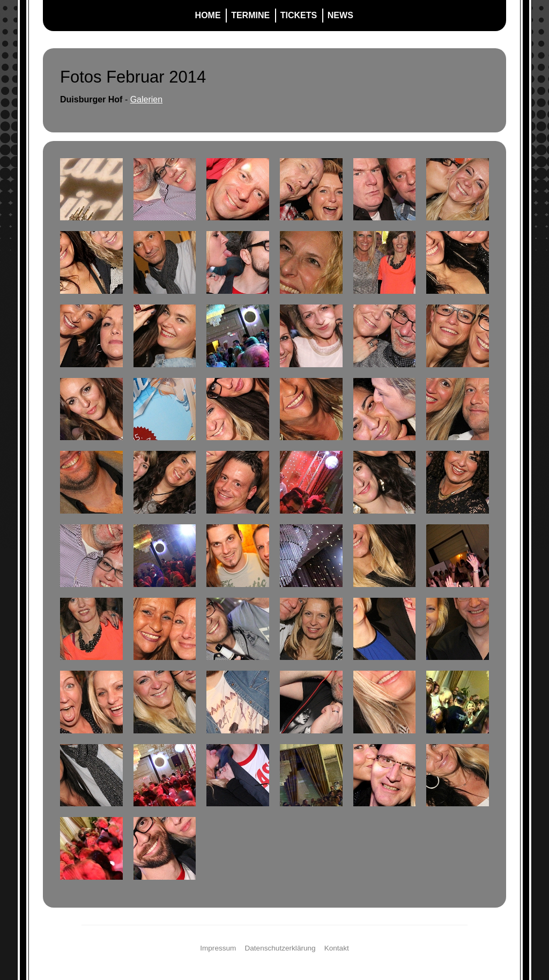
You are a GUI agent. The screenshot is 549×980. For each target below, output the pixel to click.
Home (208, 15)
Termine (250, 15)
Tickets (299, 15)
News (340, 15)
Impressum (218, 948)
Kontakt (337, 948)
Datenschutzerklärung (280, 948)
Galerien (146, 99)
